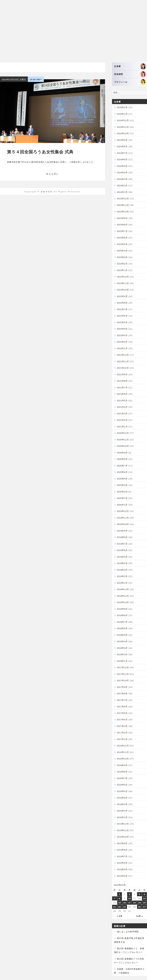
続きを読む (53, 174)
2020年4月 (122, 485)
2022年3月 (122, 335)
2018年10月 (123, 602)
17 (129, 903)
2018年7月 (122, 622)
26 (139, 907)
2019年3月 (122, 570)
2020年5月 (122, 479)
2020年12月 (123, 433)
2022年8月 (122, 303)
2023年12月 (123, 199)
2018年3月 (122, 648)
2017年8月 (122, 694)
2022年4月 (122, 329)
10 (129, 898)
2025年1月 (122, 114)
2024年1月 (122, 192)
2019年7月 (122, 544)
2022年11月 (123, 283)
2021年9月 (122, 374)
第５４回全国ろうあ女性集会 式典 (40, 152)
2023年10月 (123, 212)
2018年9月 (122, 609)
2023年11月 (123, 205)
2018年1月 (122, 661)
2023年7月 (122, 231)
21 (115, 907)
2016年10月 (123, 759)
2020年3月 (122, 492)
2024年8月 (122, 146)
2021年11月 (123, 361)
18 (134, 903)
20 (144, 903)
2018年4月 (122, 641)
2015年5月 (122, 869)
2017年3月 (122, 726)
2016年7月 (122, 778)
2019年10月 (123, 524)
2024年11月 (123, 127)
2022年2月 (122, 342)
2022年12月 (123, 277)
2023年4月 (122, 251)
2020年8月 (122, 459)
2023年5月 (122, 244)
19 (139, 903)
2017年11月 (123, 674)
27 (144, 907)
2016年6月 (122, 785)
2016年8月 (122, 772)
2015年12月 (123, 824)
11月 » (139, 916)
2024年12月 (123, 120)
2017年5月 (122, 713)
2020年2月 (122, 498)
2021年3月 (122, 414)
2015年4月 (122, 876)
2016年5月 (122, 791)
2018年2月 (122, 654)
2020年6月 (122, 472)
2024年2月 (122, 186)
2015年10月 (123, 837)
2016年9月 (122, 765)
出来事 (130, 66)
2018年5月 (122, 635)
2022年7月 (122, 309)
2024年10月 (123, 133)
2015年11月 (123, 830)
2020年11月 (123, 440)
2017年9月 (122, 687)
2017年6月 (122, 707)
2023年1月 (122, 270)
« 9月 (119, 916)
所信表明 (130, 74)
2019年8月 (122, 537)
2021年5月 (122, 401)
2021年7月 (122, 387)
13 (144, 898)
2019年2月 (122, 576)
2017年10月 (123, 680)
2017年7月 (122, 700)
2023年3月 (122, 257)
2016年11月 (123, 752)
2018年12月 (123, 589)
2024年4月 (122, 172)
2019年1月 (122, 583)
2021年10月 (123, 368)
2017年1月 (122, 739)
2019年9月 (122, 531)
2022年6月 (122, 316)
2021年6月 (122, 394)
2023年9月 (122, 218)
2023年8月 (122, 225)
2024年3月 (122, 179)
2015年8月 (122, 850)
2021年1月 (122, 427)
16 (124, 903)
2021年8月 (122, 381)
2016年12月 (123, 746)
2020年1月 (122, 505)
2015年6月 (122, 863)
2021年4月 (122, 407)
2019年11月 (123, 518)
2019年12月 (123, 511)
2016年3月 (122, 804)
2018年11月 (123, 596)
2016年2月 (122, 811)
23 (124, 907)
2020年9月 (122, 453)
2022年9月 (122, 296)
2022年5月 (122, 322)
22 (120, 907)
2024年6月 (122, 159)
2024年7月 (122, 153)
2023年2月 (122, 264)
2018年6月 (122, 628)
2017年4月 (122, 720)
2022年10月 (123, 290)
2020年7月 (122, 466)
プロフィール (130, 82)
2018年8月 (122, 615)
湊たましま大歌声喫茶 (128, 932)
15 (120, 903)
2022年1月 (122, 348)
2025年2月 (122, 107)
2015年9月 (122, 843)
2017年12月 (123, 667)
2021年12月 (123, 355)
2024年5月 (122, 166)
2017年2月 (122, 733)
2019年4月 (122, 563)
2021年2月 (122, 420)
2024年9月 (122, 140)
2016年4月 (122, 798)
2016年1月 (122, 817)
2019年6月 (122, 550)
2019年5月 (122, 557)
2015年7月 (122, 856)
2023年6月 (122, 238)
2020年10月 (123, 446)
